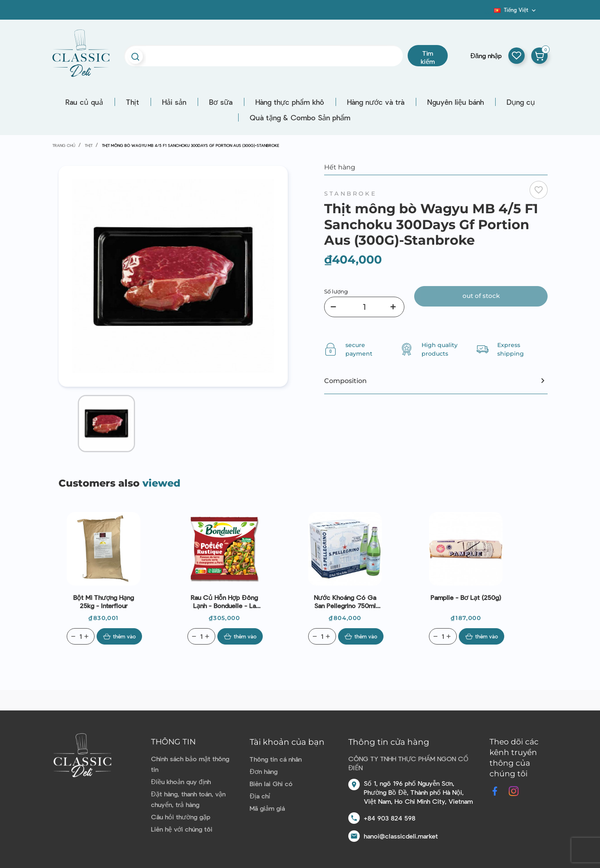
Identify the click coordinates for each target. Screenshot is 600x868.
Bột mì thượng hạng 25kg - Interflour (104, 601)
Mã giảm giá (267, 808)
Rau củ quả (84, 102)
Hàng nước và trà (376, 102)
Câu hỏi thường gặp (181, 817)
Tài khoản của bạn (287, 742)
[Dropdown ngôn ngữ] (516, 10)
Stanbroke (350, 194)
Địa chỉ (260, 796)
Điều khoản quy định (181, 781)
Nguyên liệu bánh (456, 102)
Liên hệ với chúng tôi (182, 829)
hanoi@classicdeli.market (401, 836)
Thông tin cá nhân (276, 759)
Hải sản (174, 102)
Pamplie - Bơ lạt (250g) (466, 597)
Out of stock (481, 296)
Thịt (133, 102)
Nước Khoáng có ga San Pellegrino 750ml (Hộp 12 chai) (345, 602)
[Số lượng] (364, 307)
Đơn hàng (264, 771)
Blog (489, 13)
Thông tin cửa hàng (389, 742)
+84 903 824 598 (390, 818)
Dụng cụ (521, 102)
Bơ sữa (221, 102)
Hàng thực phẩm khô (290, 102)
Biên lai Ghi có (271, 783)
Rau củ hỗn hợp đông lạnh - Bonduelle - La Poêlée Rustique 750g (224, 602)
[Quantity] (81, 636)
